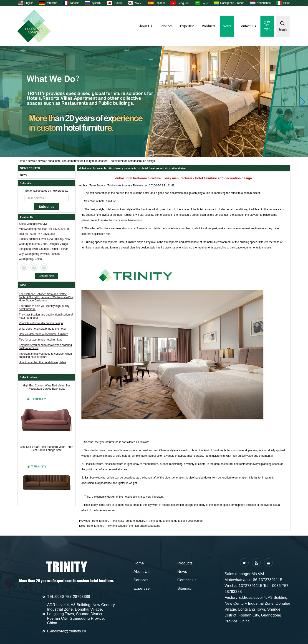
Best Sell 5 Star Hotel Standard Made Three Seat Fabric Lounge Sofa (47, 450)
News (227, 26)
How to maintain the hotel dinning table (42, 362)
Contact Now (47, 276)
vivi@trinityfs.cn (73, 631)
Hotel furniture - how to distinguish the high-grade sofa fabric (124, 526)
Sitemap (184, 588)
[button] (150, 153)
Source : (102, 185)
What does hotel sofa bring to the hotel (42, 329)
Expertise (187, 26)
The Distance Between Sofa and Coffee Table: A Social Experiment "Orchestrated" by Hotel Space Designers (46, 297)
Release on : (141, 185)
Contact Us (247, 26)
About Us (145, 26)
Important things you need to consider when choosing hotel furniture (45, 355)
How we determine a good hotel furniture (43, 334)
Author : (84, 185)
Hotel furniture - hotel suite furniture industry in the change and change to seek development (148, 521)
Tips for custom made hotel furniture (41, 340)
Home (21, 161)
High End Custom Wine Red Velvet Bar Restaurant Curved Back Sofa (46, 388)
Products (209, 26)
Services (166, 26)
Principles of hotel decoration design (41, 323)
